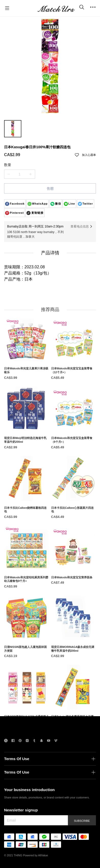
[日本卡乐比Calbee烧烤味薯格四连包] (27, 515)
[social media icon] (6, 741)
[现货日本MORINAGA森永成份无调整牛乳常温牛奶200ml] (74, 654)
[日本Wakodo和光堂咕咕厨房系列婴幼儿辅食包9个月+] (27, 584)
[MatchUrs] (56, 8)
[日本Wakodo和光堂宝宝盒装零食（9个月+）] (74, 445)
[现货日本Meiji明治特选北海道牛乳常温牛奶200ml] (27, 445)
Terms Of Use (17, 759)
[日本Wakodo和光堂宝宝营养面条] (74, 583)
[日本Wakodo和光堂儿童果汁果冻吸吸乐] (27, 376)
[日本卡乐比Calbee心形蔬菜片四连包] (74, 515)
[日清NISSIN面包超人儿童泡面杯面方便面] (27, 654)
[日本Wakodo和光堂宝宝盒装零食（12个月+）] (74, 376)
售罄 (50, 189)
